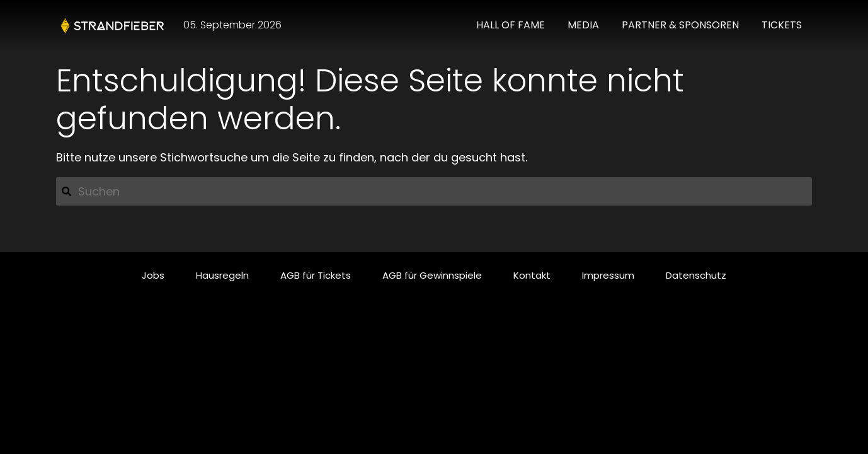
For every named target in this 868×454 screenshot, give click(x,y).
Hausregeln (222, 275)
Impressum (608, 275)
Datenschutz (696, 275)
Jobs (153, 275)
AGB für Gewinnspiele (432, 275)
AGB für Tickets (316, 275)
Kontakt (532, 275)
